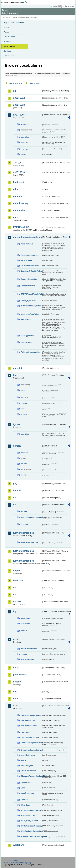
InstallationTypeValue (30, 314)
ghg (15, 483)
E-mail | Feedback (11, 860)
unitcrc (24, 414)
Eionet (14, 18)
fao (15, 375)
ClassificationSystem (30, 737)
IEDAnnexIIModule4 (24, 561)
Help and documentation (14, 22)
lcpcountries (26, 618)
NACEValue (26, 319)
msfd (16, 639)
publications (20, 675)
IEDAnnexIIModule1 (24, 533)
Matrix (23, 760)
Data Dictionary (23, 18)
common (18, 196)
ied (15, 505)
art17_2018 (19, 172)
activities (25, 124)
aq (15, 91)
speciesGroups (27, 659)
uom (16, 699)
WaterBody (25, 805)
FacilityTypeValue (28, 301)
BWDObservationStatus (31, 715)
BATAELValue (27, 260)
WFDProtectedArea (29, 815)
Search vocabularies (16, 83)
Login (55, 6)
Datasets (7, 27)
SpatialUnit (25, 783)
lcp (15, 611)
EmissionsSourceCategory (31, 750)
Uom (23, 788)
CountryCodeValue (29, 279)
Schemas (8, 41)
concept (24, 453)
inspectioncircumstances (31, 517)
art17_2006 (19, 115)
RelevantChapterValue (30, 352)
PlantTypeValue (27, 336)
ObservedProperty (29, 771)
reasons (24, 149)
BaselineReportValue (30, 255)
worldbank (19, 845)
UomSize (25, 800)
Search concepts (35, 83)
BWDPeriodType (28, 720)
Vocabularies (9, 46)
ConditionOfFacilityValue (31, 271)
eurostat (18, 368)
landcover (18, 580)
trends (24, 154)
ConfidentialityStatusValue (31, 743)
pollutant (25, 524)
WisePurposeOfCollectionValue (31, 836)
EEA (15, 2)
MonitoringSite (27, 766)
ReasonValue (26, 342)
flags (23, 390)
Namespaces (9, 56)
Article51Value (27, 244)
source (24, 464)
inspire (17, 571)
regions (24, 654)
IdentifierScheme (28, 755)
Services (7, 51)
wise (16, 706)
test (15, 692)
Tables (6, 32)
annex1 (24, 511)
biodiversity (19, 182)
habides (17, 491)
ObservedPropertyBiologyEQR (31, 776)
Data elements (10, 37)
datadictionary (21, 203)
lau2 (15, 595)
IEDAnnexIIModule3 (24, 551)
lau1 (15, 587)
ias (15, 498)
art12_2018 (19, 105)
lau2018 (17, 602)
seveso (17, 682)
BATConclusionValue (30, 266)
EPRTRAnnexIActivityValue (31, 294)
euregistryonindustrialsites (27, 237)
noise (16, 668)
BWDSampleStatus (29, 726)
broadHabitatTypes (29, 649)
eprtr (16, 217)
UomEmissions (27, 793)
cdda (16, 189)
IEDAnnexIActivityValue (31, 306)
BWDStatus (26, 732)
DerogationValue (28, 286)
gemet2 (17, 446)
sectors (24, 631)
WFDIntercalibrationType (31, 810)
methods (25, 142)
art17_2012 (19, 162)
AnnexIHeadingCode (30, 542)
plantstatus (26, 623)
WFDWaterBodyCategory (31, 826)
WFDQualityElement (29, 821)
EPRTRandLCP (21, 227)
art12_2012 (19, 98)
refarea (24, 403)
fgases (17, 424)
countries (25, 137)
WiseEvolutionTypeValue (31, 831)
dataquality (19, 210)
